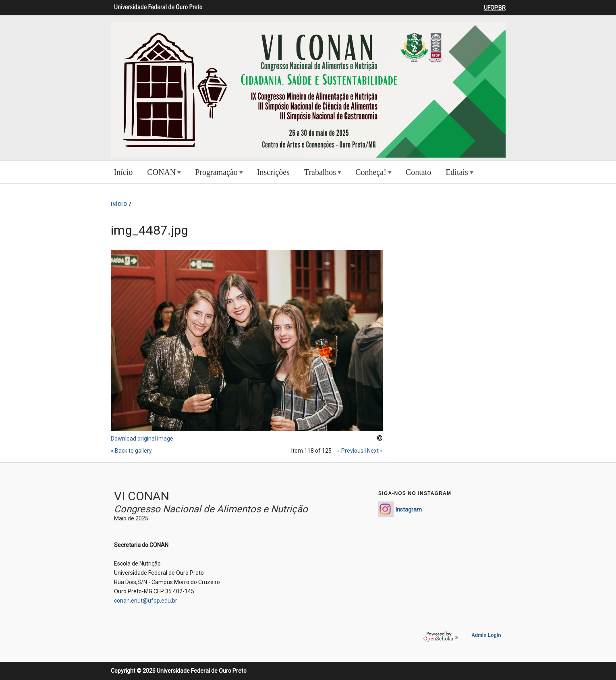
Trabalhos (320, 172)
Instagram (409, 509)
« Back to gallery (131, 451)
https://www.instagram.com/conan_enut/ (386, 509)
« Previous (350, 451)
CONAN (161, 172)
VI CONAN (142, 496)
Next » (375, 451)
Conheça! (371, 172)
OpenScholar (441, 636)
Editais (457, 172)
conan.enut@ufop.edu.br (146, 601)
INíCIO (119, 204)
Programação (216, 172)
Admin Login (486, 635)
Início (123, 172)
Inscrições (273, 172)
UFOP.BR (495, 8)
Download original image (142, 439)
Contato (418, 172)
